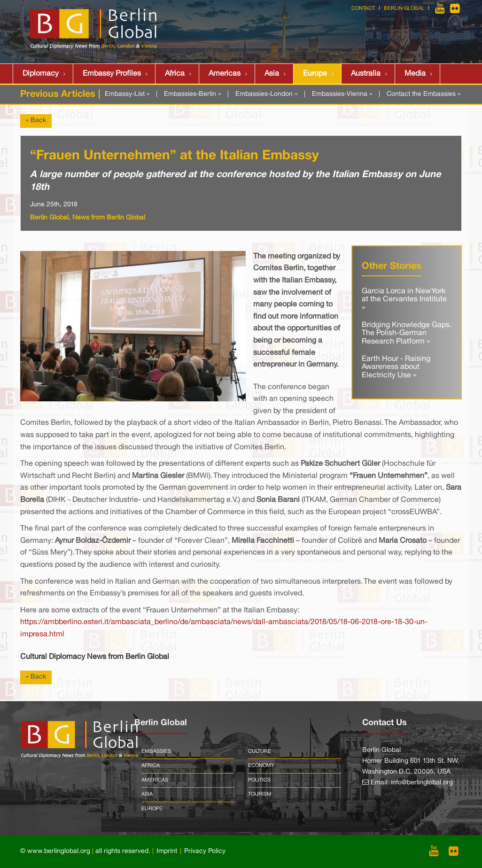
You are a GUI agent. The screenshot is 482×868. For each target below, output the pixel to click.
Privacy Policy (205, 851)
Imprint (167, 851)
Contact (363, 8)
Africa (175, 74)
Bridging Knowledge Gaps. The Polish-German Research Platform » (407, 333)
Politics (259, 780)
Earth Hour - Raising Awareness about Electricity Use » (396, 367)
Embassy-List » (127, 94)
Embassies (156, 751)
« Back (36, 121)
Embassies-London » (266, 94)
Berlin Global (404, 8)
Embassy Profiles (112, 74)
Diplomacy (41, 74)
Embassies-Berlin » (192, 94)
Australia (366, 74)
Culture (260, 751)
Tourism (260, 794)
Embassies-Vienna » (342, 94)
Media (415, 74)
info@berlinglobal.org (422, 783)
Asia (272, 74)
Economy (261, 766)
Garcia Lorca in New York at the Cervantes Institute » (404, 300)
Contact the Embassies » (424, 94)
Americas (225, 74)
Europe (315, 74)
